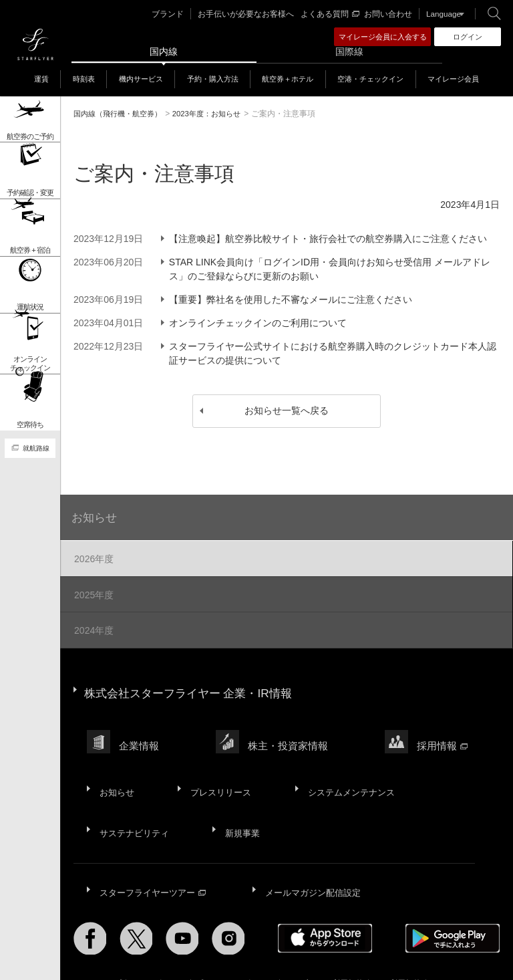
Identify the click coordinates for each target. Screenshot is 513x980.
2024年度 (93, 624)
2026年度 (93, 557)
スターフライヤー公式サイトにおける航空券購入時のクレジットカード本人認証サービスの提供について (335, 353)
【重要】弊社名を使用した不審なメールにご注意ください (293, 299)
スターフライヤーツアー (154, 847)
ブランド (182, 14)
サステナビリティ (135, 795)
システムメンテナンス (349, 763)
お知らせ (96, 515)
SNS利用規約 (397, 934)
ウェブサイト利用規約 (324, 934)
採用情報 (443, 726)
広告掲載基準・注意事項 (190, 942)
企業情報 (140, 726)
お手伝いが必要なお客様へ (254, 14)
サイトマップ (98, 934)
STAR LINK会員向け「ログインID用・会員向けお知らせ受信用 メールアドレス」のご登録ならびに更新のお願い (332, 269)
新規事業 (242, 795)
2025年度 (93, 590)
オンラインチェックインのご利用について (261, 323)
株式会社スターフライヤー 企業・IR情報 (194, 681)
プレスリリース (218, 763)
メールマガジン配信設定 (317, 847)
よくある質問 (333, 14)
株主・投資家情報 (289, 726)
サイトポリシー (158, 934)
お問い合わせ (388, 14)
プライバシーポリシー (235, 934)
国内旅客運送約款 (106, 942)
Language (441, 14)
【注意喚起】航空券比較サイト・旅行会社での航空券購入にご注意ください (331, 239)
